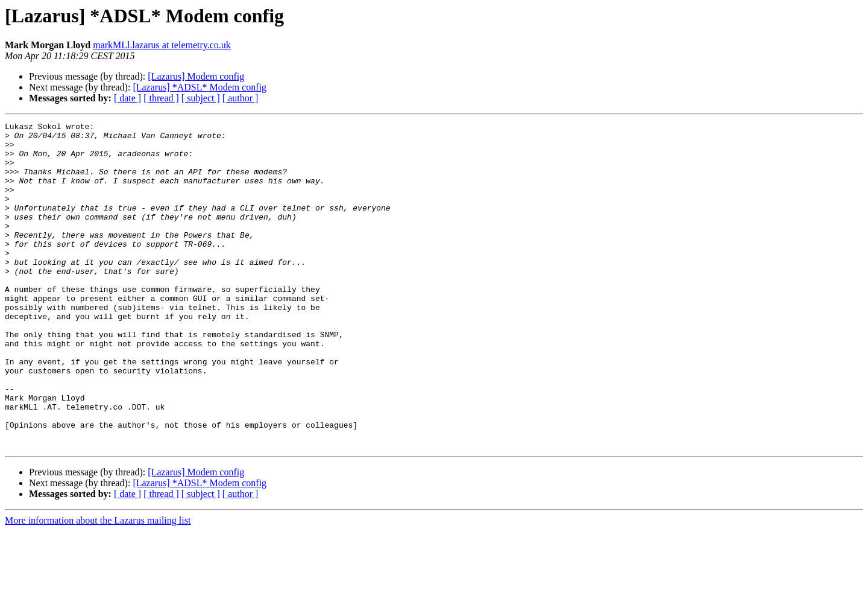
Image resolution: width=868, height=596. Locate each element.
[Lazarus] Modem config (196, 76)
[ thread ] (161, 98)
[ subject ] (201, 98)
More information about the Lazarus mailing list (98, 585)
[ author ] (241, 98)
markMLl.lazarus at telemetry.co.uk (162, 45)
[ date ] (127, 98)
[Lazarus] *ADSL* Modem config (200, 87)
